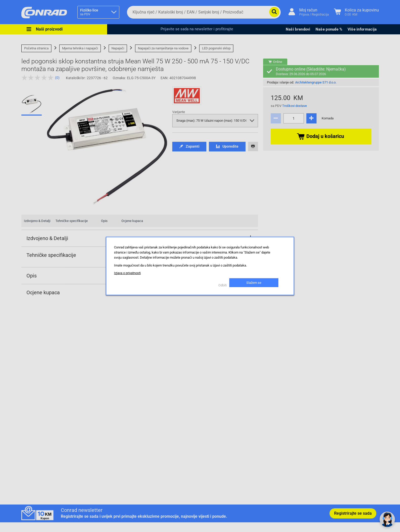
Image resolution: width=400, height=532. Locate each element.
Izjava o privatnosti (127, 273)
